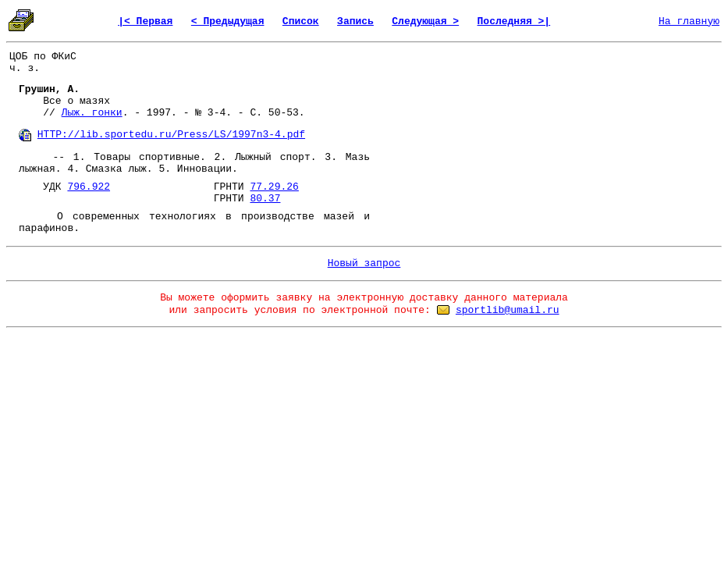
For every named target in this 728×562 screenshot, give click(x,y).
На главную (689, 21)
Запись (355, 21)
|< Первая (145, 21)
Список (301, 21)
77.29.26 (274, 187)
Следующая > (425, 21)
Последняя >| (514, 21)
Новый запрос (364, 263)
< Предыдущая (228, 21)
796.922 (89, 187)
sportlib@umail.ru (508, 310)
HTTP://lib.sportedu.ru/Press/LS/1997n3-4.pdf (171, 135)
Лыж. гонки (92, 113)
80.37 (265, 199)
